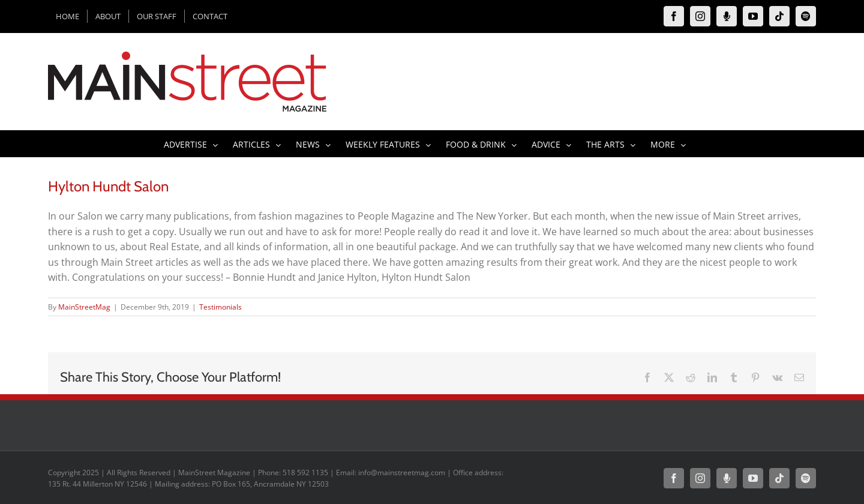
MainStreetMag (84, 307)
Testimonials (220, 307)
